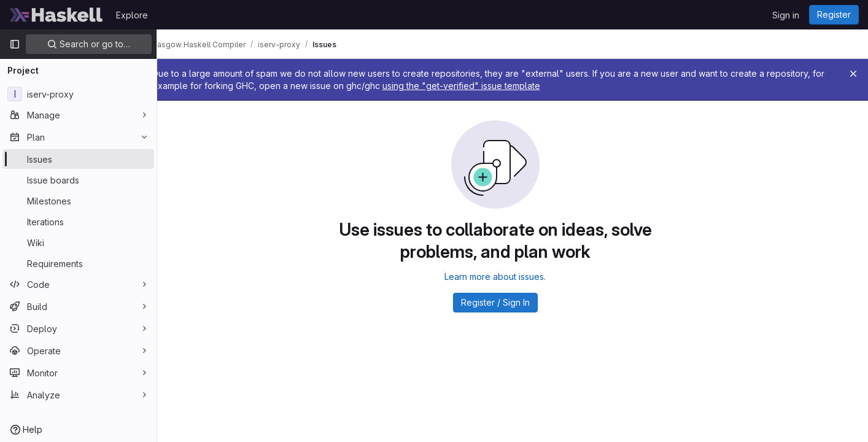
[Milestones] (78, 201)
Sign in (786, 15)
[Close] (853, 74)
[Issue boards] (78, 180)
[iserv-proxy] (78, 94)
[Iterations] (78, 222)
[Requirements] (78, 263)
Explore (132, 15)
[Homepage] (56, 15)
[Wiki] (78, 242)
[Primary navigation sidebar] (15, 44)
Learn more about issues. (513, 277)
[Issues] (78, 159)
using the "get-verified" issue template (556, 86)
